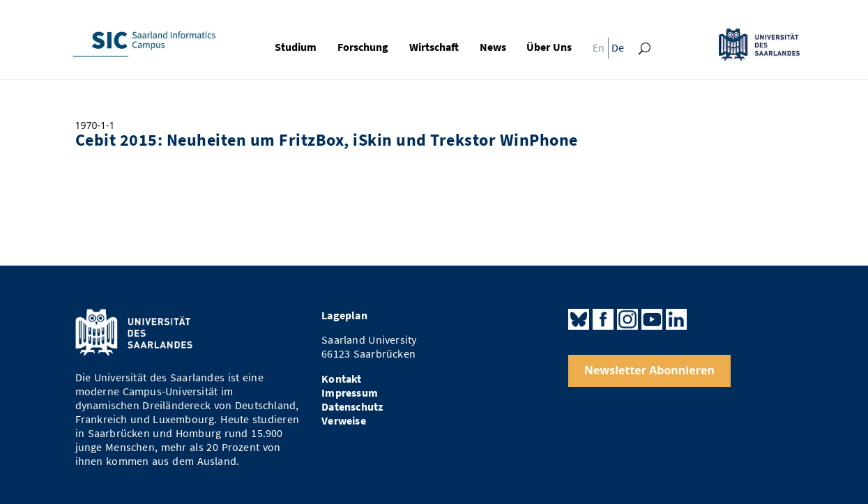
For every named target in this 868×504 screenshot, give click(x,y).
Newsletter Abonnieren (649, 370)
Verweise (344, 421)
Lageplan (344, 315)
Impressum (350, 393)
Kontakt (341, 379)
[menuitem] (596, 51)
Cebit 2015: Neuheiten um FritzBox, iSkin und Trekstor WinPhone (327, 140)
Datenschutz (352, 407)
